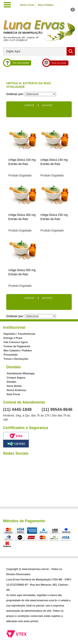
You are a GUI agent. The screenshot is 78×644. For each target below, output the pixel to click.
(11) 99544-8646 (57, 409)
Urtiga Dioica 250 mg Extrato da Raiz (54, 217)
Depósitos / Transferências (19, 334)
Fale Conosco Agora (16, 342)
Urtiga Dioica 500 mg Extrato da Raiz (22, 272)
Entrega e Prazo (13, 338)
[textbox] (39, 51)
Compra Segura (16, 378)
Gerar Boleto (14, 386)
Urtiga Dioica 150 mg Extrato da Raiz (54, 162)
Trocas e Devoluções (16, 359)
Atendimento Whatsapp (21, 374)
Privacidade (11, 355)
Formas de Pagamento (17, 346)
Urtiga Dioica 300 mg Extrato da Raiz (22, 217)
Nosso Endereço (17, 390)
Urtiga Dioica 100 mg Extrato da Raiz (22, 162)
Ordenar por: (15, 94)
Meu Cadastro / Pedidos (18, 351)
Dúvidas (12, 382)
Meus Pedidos (46, 5)
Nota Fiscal (13, 394)
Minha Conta (27, 5)
